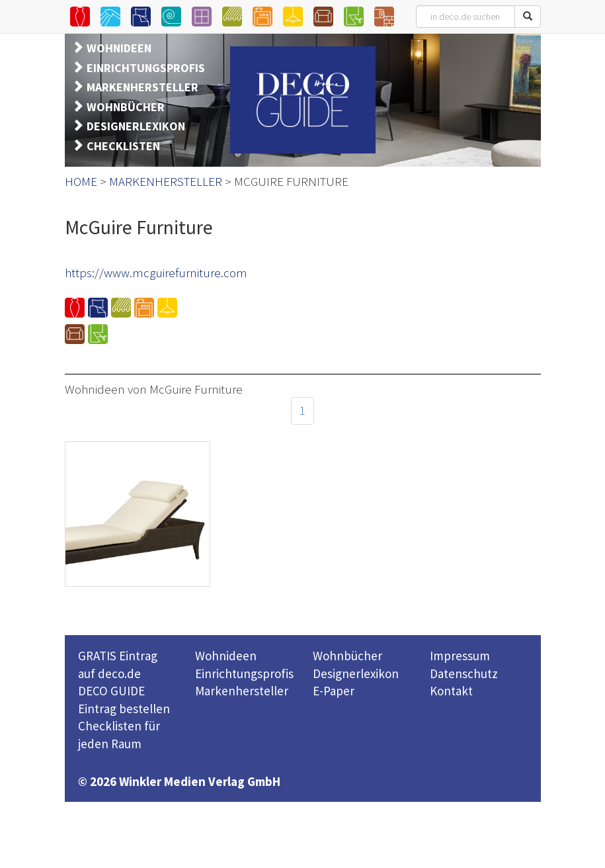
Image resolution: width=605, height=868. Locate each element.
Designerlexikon (356, 673)
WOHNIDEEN (119, 48)
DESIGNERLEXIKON (136, 126)
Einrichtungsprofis (244, 673)
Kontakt (451, 691)
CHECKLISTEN (123, 146)
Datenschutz (464, 673)
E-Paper (334, 691)
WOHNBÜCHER (126, 107)
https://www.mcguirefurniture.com (156, 273)
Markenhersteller (242, 691)
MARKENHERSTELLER (142, 87)
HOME (81, 181)
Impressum (460, 656)
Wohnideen (226, 656)
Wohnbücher (347, 656)
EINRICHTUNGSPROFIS (146, 68)
